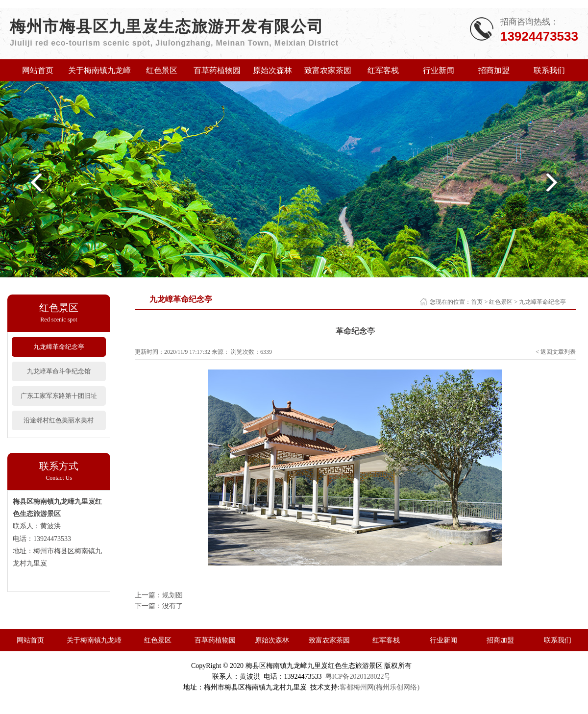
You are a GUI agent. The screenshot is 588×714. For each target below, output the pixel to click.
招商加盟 (494, 70)
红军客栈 (383, 70)
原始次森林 (272, 70)
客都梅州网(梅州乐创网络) (380, 687)
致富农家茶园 (328, 70)
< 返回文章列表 (556, 352)
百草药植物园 (217, 70)
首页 (477, 302)
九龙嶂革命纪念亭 (59, 347)
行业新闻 (439, 70)
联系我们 (549, 70)
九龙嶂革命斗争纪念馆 (59, 371)
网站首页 (38, 70)
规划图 (172, 595)
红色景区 (162, 70)
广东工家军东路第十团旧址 (59, 396)
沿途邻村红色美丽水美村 (59, 420)
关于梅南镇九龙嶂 (99, 70)
